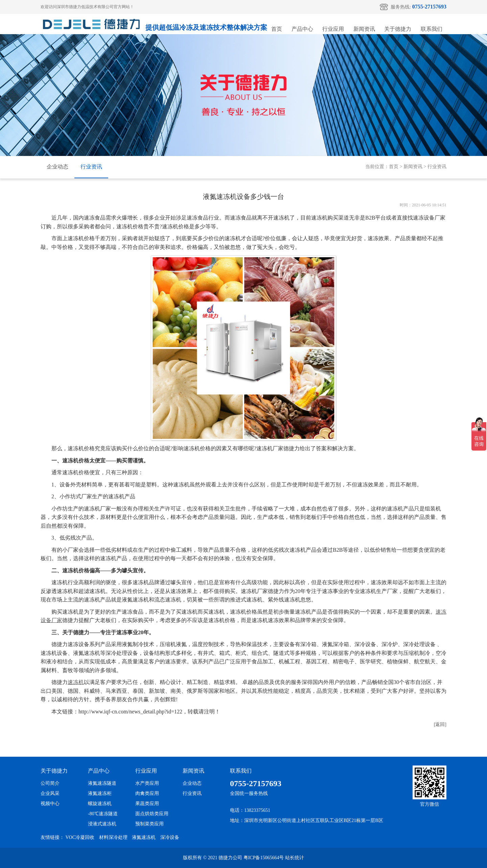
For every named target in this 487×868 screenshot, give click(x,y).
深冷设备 (170, 837)
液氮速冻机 (144, 837)
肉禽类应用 (147, 793)
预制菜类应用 (149, 824)
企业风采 (50, 793)
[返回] (440, 724)
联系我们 (432, 29)
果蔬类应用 (147, 804)
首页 (277, 29)
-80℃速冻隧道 (103, 814)
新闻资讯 (364, 29)
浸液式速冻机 (102, 824)
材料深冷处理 (113, 837)
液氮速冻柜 (100, 793)
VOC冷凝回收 (80, 837)
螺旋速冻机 (100, 804)
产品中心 (302, 29)
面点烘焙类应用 (152, 814)
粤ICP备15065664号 (264, 858)
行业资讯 (91, 167)
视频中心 (50, 804)
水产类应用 (147, 783)
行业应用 (333, 29)
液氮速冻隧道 (102, 783)
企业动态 (57, 167)
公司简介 (50, 783)
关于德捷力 (398, 29)
